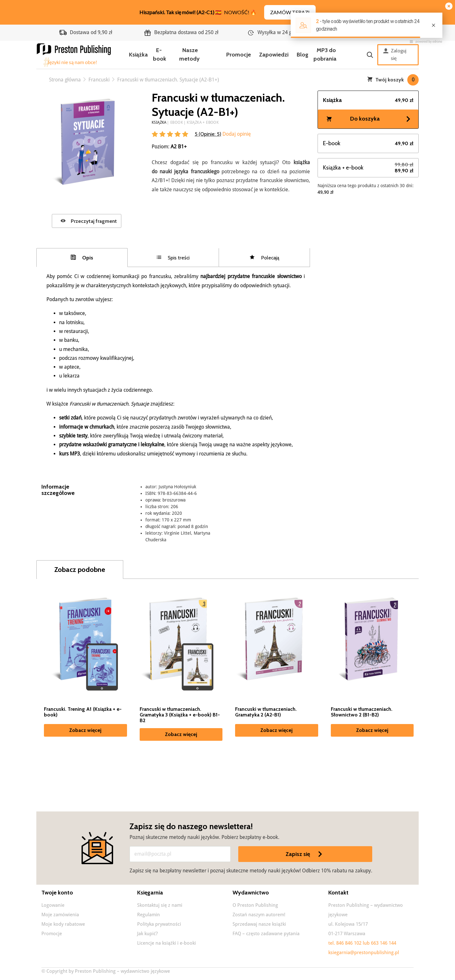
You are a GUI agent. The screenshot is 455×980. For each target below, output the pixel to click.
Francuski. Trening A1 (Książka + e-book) (83, 712)
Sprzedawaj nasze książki (259, 924)
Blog (303, 55)
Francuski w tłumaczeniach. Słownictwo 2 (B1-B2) (362, 712)
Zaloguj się (395, 55)
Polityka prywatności (159, 924)
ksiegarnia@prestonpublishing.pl (364, 953)
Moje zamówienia (60, 915)
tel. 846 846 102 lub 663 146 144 (362, 943)
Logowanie (53, 905)
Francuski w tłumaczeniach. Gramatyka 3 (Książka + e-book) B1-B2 (180, 715)
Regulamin (149, 915)
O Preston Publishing (255, 905)
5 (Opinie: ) (208, 134)
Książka (138, 55)
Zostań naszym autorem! (259, 915)
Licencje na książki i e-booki (167, 943)
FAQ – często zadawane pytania (266, 934)
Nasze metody (189, 54)
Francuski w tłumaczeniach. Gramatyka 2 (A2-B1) (266, 712)
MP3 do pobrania (325, 54)
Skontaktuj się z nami (160, 905)
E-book (160, 54)
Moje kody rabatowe (63, 924)
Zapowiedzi (274, 55)
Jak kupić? (147, 934)
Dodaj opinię (236, 134)
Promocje (239, 55)
